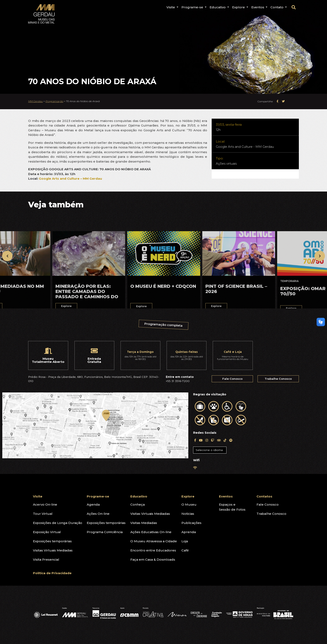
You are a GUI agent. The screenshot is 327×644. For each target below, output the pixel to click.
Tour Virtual (43, 514)
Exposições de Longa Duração (58, 523)
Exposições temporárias (52, 541)
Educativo (139, 496)
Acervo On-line (45, 504)
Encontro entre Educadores (153, 550)
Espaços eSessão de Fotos (232, 507)
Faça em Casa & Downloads (153, 559)
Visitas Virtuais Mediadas (53, 550)
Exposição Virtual (47, 532)
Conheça (138, 504)
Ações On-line (98, 514)
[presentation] (7, 256)
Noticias (188, 514)
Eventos (226, 496)
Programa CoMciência (105, 532)
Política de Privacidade (52, 573)
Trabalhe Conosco (278, 379)
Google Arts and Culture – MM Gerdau (70, 179)
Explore (188, 496)
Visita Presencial (46, 559)
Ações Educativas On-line (151, 532)
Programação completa (164, 326)
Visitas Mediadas (144, 523)
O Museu (189, 504)
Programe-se (98, 496)
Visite (38, 496)
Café (185, 550)
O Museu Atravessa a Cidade (154, 541)
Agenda (93, 504)
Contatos (264, 496)
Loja (185, 541)
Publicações (191, 523)
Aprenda (189, 532)
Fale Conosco (232, 379)
